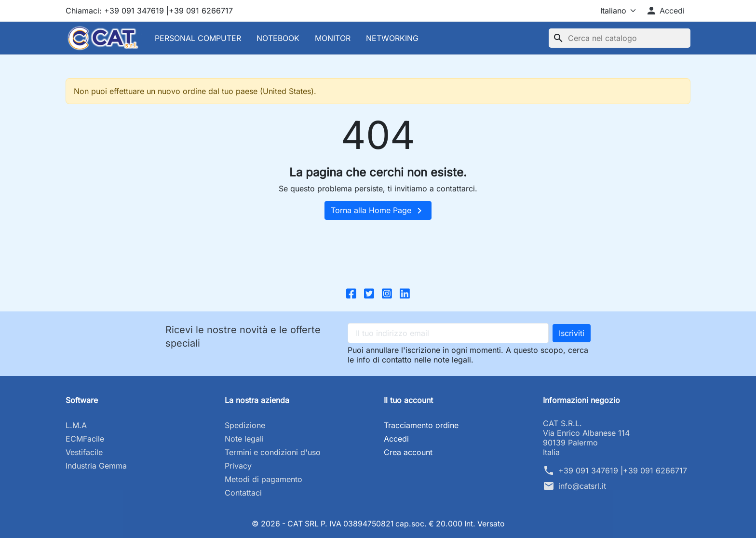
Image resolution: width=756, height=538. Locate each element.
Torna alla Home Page (378, 211)
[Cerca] (620, 38)
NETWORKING (392, 38)
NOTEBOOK (278, 38)
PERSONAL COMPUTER (198, 38)
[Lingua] (610, 11)
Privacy (238, 466)
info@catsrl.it (582, 486)
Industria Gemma (96, 466)
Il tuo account (408, 400)
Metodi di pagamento (263, 479)
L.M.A (76, 425)
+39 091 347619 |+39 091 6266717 (623, 471)
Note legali (244, 439)
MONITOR (333, 38)
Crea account (408, 452)
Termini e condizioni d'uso (273, 452)
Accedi (396, 439)
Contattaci (243, 493)
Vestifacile (84, 452)
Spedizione (245, 425)
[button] (665, 11)
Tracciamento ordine (421, 425)
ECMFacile (85, 439)
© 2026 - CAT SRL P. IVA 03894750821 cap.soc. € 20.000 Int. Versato (378, 524)
